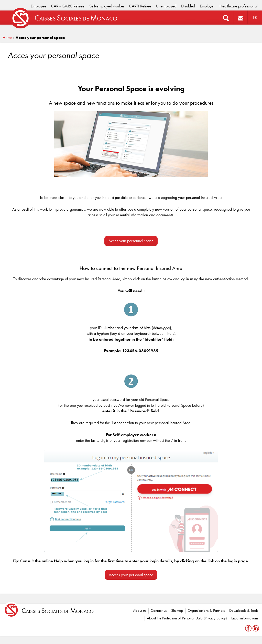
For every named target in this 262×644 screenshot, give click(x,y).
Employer (207, 6)
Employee (39, 6)
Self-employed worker (107, 6)
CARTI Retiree (140, 6)
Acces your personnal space (131, 241)
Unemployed (166, 6)
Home (7, 37)
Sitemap (177, 610)
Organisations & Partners (206, 610)
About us (140, 610)
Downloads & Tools (244, 610)
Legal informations (245, 618)
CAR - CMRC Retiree (68, 6)
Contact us (159, 610)
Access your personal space (131, 575)
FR (255, 18)
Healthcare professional (238, 6)
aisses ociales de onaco (58, 611)
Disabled (188, 6)
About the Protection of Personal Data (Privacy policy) (187, 618)
